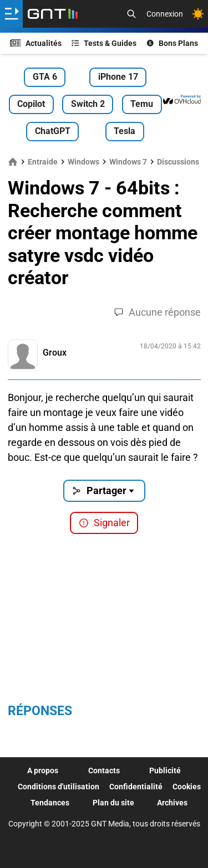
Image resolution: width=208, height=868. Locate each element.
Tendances (50, 803)
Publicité (165, 771)
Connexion (165, 14)
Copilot (31, 104)
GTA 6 (45, 77)
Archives (172, 803)
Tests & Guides (104, 43)
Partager (104, 491)
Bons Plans (173, 43)
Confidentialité (136, 787)
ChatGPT (53, 131)
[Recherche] (131, 14)
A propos (43, 771)
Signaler (104, 523)
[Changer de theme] (198, 14)
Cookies (187, 787)
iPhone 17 (118, 77)
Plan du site (113, 803)
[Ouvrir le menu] (11, 14)
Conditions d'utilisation (59, 787)
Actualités (36, 43)
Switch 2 (88, 104)
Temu (142, 104)
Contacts (104, 771)
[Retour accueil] (53, 14)
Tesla (125, 131)
